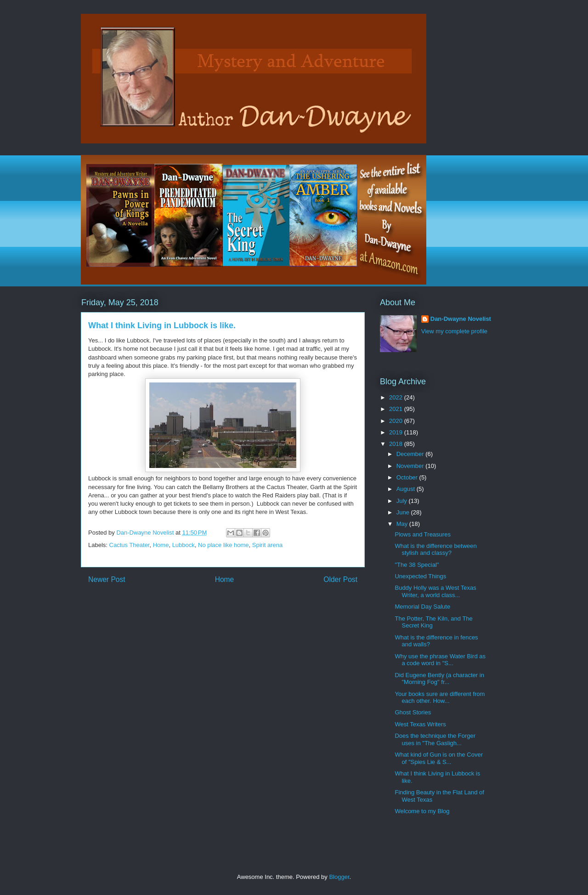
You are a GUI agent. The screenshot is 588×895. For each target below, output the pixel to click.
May (403, 524)
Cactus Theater (130, 545)
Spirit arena (267, 545)
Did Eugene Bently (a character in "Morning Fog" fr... (439, 679)
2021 (397, 409)
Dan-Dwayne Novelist (461, 319)
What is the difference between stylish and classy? (435, 550)
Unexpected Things (420, 576)
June (404, 512)
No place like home (223, 545)
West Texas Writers (420, 724)
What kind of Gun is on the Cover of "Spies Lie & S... (438, 758)
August (407, 489)
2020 (397, 421)
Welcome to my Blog (422, 811)
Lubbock (184, 545)
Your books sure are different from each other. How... (440, 698)
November (411, 466)
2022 (397, 397)
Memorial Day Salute (422, 607)
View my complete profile (454, 331)
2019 (397, 432)
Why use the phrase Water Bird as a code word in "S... (440, 660)
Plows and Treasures (422, 534)
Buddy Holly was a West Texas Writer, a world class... (435, 591)
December (411, 454)
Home (161, 545)
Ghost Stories (413, 712)
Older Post (340, 579)
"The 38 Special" (417, 565)
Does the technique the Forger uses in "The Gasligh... (435, 739)
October (408, 477)
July (403, 501)
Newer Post (107, 579)
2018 (397, 444)
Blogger (339, 877)
